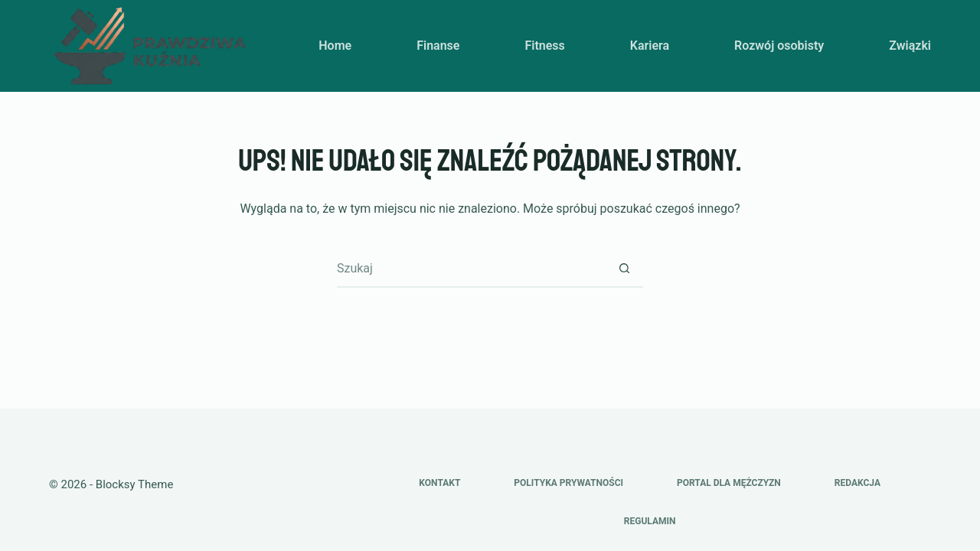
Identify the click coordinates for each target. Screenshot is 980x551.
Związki (910, 46)
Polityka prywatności (568, 483)
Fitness (544, 46)
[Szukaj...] (471, 268)
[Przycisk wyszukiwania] (624, 268)
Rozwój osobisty (779, 46)
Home (335, 46)
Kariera (650, 46)
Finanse (438, 46)
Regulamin (650, 521)
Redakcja (857, 483)
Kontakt (439, 483)
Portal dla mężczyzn (729, 483)
